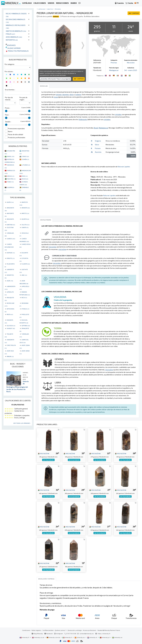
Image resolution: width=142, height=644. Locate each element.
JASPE (10, 281)
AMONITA (26, 208)
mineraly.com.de (53, 637)
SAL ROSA (11, 326)
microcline (43, 453)
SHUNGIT (11, 328)
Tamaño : (8, 122)
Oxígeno (98, 141)
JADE (24, 275)
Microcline (131, 63)
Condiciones (26, 630)
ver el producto (48, 460)
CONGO (25, 156)
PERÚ (25, 176)
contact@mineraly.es (87, 634)
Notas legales (36, 630)
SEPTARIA (26, 326)
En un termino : (10, 90)
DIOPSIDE (11, 253)
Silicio (97, 145)
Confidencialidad (48, 630)
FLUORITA (26, 264)
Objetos (50, 9)
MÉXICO (11, 176)
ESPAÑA (25, 159)
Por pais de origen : (23, 99)
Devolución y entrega (75, 630)
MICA (24, 297)
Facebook (49, 634)
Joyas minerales (14, 37)
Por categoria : (10, 64)
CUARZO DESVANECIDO (9, 247)
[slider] (6, 111)
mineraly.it (67, 637)
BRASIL (11, 156)
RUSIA (25, 179)
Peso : (7, 115)
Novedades (11, 45)
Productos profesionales (17, 51)
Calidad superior (13, 48)
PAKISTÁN (11, 179)
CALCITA (25, 225)
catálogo (42, 9)
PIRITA (10, 314)
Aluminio (98, 152)
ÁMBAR (10, 356)
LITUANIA (26, 165)
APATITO (25, 213)
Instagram (59, 634)
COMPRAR (134, 13)
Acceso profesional (90, 630)
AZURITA (25, 219)
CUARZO (11, 239)
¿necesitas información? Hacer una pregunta (55, 79)
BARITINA (11, 225)
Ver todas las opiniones (22, 423)
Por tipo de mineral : (9, 99)
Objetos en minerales (16, 31)
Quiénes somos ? (60, 630)
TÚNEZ (10, 182)
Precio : (8, 108)
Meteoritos (12, 40)
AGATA (10, 202)
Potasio (98, 148)
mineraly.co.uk (38, 637)
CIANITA (25, 227)
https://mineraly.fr (104, 634)
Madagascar (114, 70)
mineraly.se (117, 637)
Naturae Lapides (124, 167)
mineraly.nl (92, 637)
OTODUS (25, 309)
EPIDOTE (11, 258)
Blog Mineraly (37, 634)
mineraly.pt (105, 637)
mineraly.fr (25, 637)
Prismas (58, 9)
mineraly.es (80, 637)
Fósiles (10, 34)
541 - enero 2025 (131, 70)
